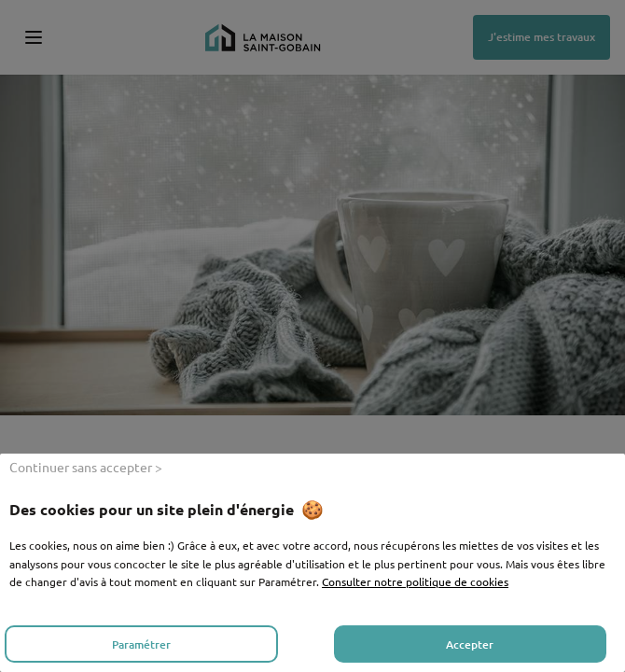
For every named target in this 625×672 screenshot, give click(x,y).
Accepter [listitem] (470, 644)
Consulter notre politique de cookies (415, 581)
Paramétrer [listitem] (141, 644)
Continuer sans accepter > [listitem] (86, 467)
